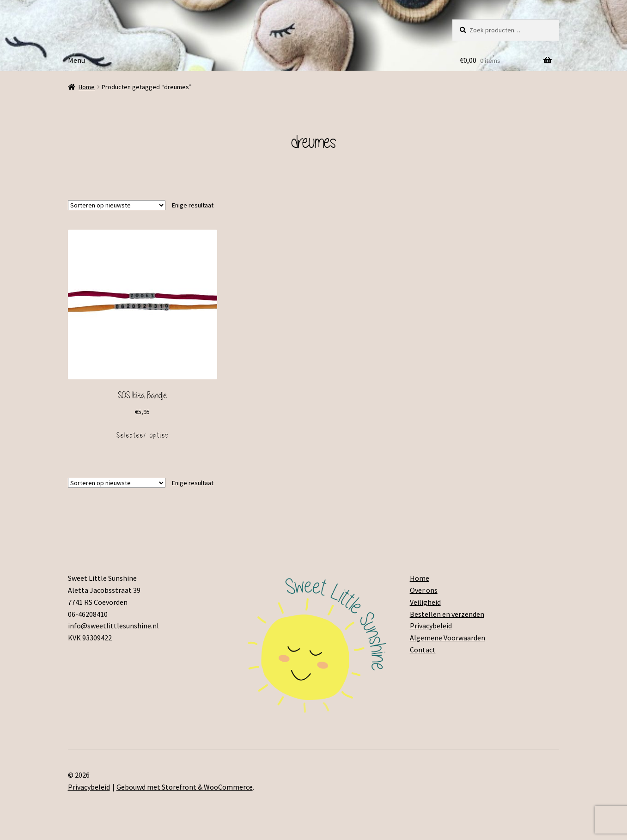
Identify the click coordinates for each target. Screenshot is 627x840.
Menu (76, 60)
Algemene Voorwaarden (447, 638)
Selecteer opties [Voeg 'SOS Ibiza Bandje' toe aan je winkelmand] (143, 435)
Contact (423, 650)
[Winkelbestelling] (117, 205)
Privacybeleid (431, 626)
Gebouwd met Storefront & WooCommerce (185, 787)
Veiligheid (425, 602)
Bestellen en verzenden (447, 614)
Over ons (424, 590)
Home (87, 87)
